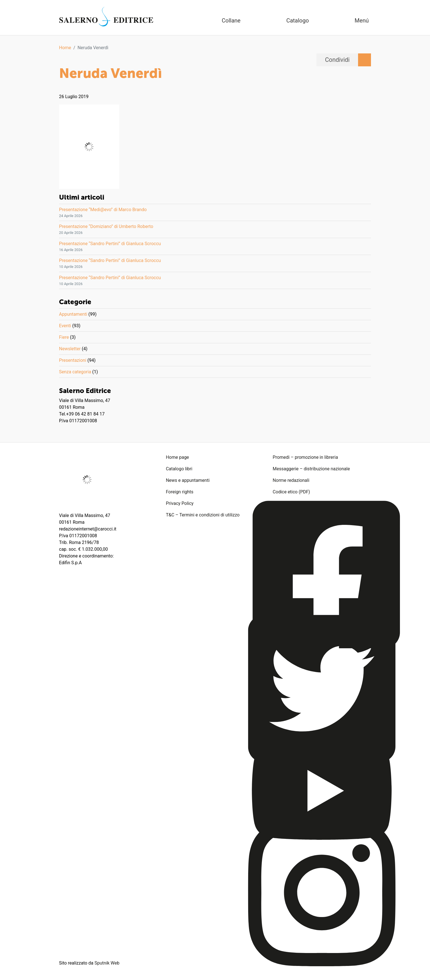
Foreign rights (180, 492)
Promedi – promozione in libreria (305, 457)
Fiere (64, 337)
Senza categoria (75, 372)
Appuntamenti (73, 314)
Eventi (65, 326)
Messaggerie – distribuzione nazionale (311, 469)
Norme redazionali (291, 480)
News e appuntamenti (188, 480)
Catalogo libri (179, 469)
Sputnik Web (107, 963)
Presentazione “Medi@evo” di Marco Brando (103, 210)
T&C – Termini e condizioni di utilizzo (203, 515)
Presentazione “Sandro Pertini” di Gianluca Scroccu (110, 244)
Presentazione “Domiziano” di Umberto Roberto (106, 226)
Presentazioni (73, 360)
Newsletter (70, 349)
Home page (177, 457)
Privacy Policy (180, 503)
